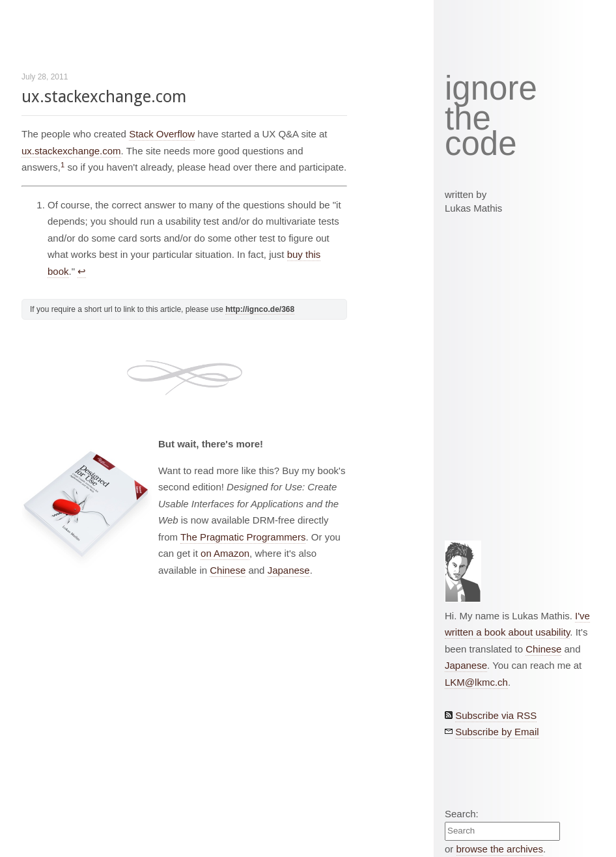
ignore (491, 89)
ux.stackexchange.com (104, 97)
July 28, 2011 (45, 77)
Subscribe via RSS (496, 715)
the (468, 119)
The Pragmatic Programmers (243, 537)
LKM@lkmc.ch (476, 682)
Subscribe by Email (497, 732)
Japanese (289, 570)
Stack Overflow (162, 134)
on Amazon (225, 553)
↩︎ (82, 271)
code (481, 144)
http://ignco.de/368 (260, 309)
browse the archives (500, 849)
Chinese (228, 570)
